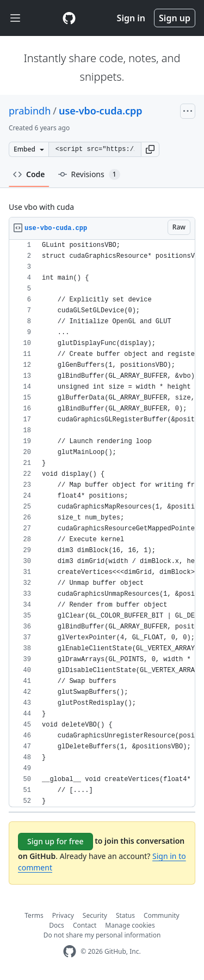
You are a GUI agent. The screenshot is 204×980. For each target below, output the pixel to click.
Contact (85, 925)
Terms (34, 915)
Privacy (63, 915)
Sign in (131, 18)
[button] (150, 149)
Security (95, 915)
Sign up (175, 18)
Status (125, 915)
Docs (57, 925)
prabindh (30, 111)
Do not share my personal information (102, 935)
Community (162, 915)
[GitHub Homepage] (70, 951)
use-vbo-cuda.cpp (101, 111)
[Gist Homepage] (69, 18)
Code (29, 174)
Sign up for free (55, 841)
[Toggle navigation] (15, 18)
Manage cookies (130, 925)
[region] (102, 524)
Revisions (89, 174)
